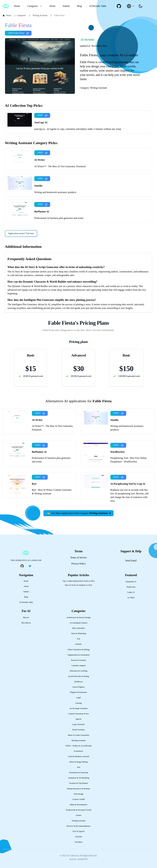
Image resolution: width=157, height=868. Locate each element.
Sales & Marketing (79, 633)
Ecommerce (78, 751)
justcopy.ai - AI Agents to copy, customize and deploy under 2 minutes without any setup (78, 129)
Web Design (79, 794)
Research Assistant (78, 660)
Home (17, 6)
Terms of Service (78, 558)
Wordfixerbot (117, 452)
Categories (20, 16)
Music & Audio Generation (78, 735)
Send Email (131, 561)
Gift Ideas (79, 842)
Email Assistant (78, 730)
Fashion (79, 644)
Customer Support (78, 666)
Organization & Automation (78, 655)
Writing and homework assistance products (55, 192)
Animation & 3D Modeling (78, 778)
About (52, 6)
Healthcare (78, 682)
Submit (66, 6)
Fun (78, 639)
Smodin (38, 186)
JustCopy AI (41, 122)
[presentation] (141, 6)
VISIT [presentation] (42, 115)
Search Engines (78, 687)
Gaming (78, 703)
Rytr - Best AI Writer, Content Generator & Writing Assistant (52, 492)
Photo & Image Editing (78, 762)
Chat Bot (78, 837)
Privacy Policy (78, 564)
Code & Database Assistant (78, 756)
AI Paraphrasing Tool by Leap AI (128, 484)
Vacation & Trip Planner (79, 783)
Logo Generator (78, 724)
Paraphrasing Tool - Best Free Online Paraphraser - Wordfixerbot (128, 460)
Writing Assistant (40, 15)
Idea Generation (78, 628)
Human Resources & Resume (78, 789)
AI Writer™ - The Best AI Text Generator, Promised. (60, 166)
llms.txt (26, 617)
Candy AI (131, 592)
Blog (79, 6)
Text (79, 767)
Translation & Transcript (78, 773)
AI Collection (72, 856)
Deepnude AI (131, 582)
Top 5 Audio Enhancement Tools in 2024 (78, 581)
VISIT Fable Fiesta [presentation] (18, 33)
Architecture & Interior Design (78, 617)
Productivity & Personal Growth (78, 810)
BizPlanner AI (42, 212)
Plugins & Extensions (79, 692)
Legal (78, 698)
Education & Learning (78, 671)
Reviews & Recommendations (78, 826)
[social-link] (119, 6)
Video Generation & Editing (79, 650)
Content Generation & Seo (78, 714)
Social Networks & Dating (78, 676)
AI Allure (131, 598)
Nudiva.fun (131, 587)
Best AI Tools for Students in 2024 (78, 585)
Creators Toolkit (78, 799)
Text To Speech (79, 831)
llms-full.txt (26, 623)
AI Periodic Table (98, 6)
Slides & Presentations (78, 805)
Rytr (34, 484)
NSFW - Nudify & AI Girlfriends (79, 746)
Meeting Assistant (78, 740)
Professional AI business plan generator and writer (59, 218)
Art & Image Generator (78, 708)
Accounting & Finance (79, 623)
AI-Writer (40, 160)
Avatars (79, 815)
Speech (79, 719)
